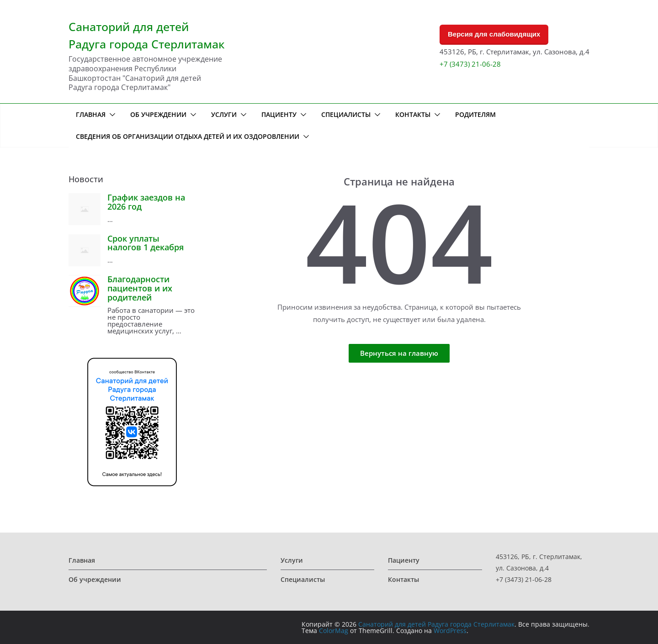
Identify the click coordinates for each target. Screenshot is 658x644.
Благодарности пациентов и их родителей (140, 288)
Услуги (224, 114)
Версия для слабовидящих (494, 34)
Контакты (413, 114)
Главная (91, 114)
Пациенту (279, 114)
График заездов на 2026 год (146, 202)
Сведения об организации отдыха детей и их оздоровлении (188, 136)
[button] (111, 115)
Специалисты (346, 114)
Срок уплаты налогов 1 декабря (146, 243)
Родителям (475, 114)
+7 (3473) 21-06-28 (470, 64)
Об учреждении (158, 114)
